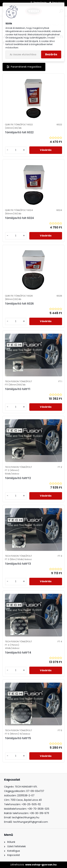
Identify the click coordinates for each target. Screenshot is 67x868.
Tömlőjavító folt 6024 (19, 218)
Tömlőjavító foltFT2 (18, 478)
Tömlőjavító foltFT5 (18, 738)
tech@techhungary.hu (25, 817)
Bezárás (51, 54)
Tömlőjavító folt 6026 (19, 304)
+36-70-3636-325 (38, 809)
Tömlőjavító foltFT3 (18, 564)
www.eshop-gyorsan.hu (41, 865)
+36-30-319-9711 (39, 813)
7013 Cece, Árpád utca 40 (26, 800)
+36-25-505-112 (31, 804)
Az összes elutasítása (23, 55)
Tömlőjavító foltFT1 (18, 389)
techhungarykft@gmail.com (31, 822)
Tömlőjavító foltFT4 (18, 653)
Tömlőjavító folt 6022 (19, 132)
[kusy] (16, 150)
